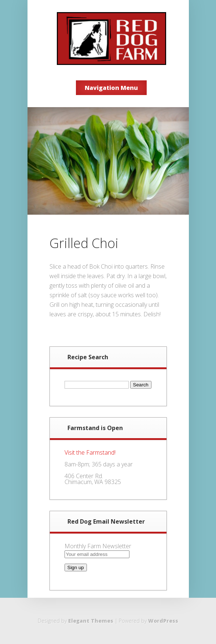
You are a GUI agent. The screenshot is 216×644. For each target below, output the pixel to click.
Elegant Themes (91, 621)
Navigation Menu (111, 88)
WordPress (163, 621)
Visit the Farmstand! (90, 452)
